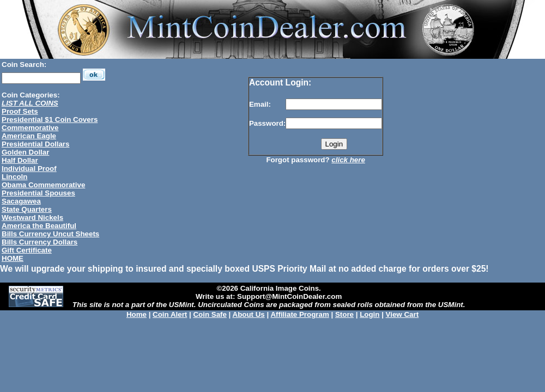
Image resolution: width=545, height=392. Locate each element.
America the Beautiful (39, 226)
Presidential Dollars (35, 144)
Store (344, 314)
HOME (13, 258)
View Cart (402, 314)
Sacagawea (21, 201)
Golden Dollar (25, 152)
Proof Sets (20, 111)
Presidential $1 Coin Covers (50, 120)
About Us (249, 314)
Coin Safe (210, 314)
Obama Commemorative (43, 185)
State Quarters (27, 209)
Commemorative (30, 128)
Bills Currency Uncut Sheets (50, 234)
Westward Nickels (32, 218)
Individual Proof (29, 169)
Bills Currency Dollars (40, 242)
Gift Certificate (27, 250)
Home (137, 314)
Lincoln (14, 177)
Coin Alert (170, 314)
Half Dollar (20, 160)
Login (370, 314)
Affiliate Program (299, 314)
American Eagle (29, 136)
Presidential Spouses (38, 193)
